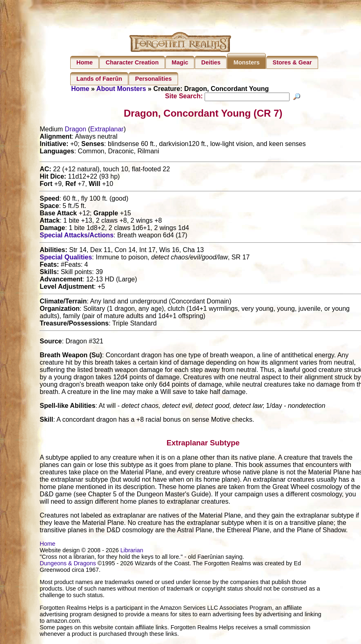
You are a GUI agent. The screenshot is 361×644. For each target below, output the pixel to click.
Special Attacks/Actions (77, 236)
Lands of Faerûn (99, 79)
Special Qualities (66, 258)
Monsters (247, 62)
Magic (180, 62)
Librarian (132, 551)
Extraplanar (107, 130)
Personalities (154, 79)
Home (85, 62)
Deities (211, 62)
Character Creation (132, 62)
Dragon (76, 130)
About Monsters (121, 89)
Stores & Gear (292, 62)
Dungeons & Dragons (68, 564)
